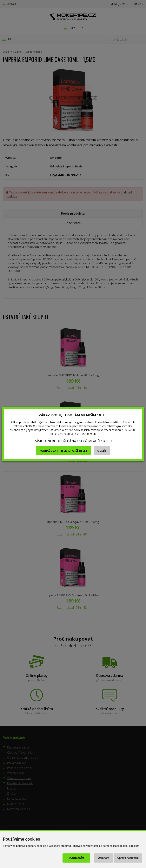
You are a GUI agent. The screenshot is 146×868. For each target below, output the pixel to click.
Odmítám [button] (103, 858)
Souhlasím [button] (76, 858)
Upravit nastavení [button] (128, 858)
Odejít (102, 451)
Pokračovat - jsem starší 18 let (63, 451)
